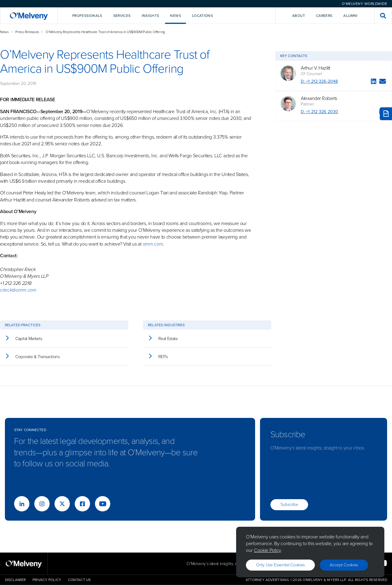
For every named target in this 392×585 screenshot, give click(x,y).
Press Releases (27, 32)
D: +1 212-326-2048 (319, 81)
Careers (324, 16)
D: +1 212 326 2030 (319, 112)
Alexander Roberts (319, 98)
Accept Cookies (344, 565)
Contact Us (79, 580)
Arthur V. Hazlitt (315, 68)
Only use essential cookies (280, 565)
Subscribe (289, 505)
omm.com (153, 244)
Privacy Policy (47, 580)
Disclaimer (15, 580)
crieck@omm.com (18, 290)
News (4, 32)
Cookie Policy (267, 550)
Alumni (350, 16)
